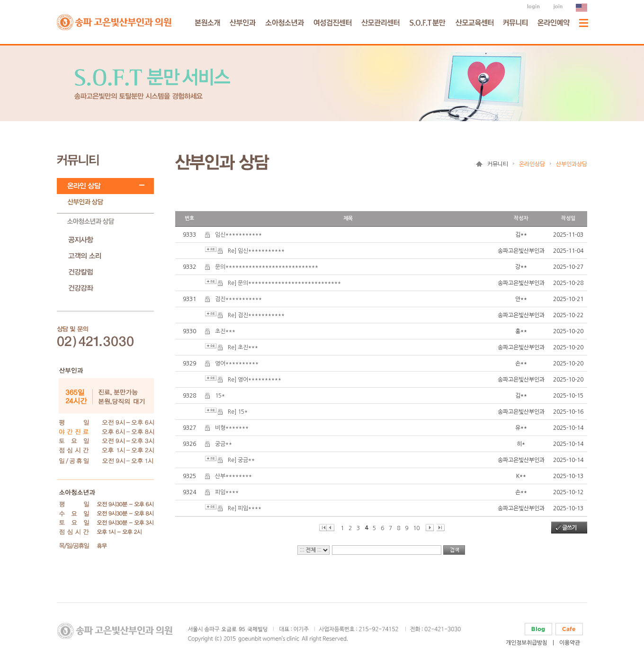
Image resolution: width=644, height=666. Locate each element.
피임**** (227, 492)
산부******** (233, 476)
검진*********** (238, 299)
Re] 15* (238, 412)
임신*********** (238, 235)
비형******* (232, 428)
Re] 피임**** (245, 508)
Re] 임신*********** (256, 251)
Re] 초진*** (243, 347)
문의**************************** (267, 267)
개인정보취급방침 (527, 643)
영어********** (237, 364)
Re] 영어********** (255, 380)
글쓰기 (569, 528)
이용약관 (570, 643)
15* (220, 396)
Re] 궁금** (241, 460)
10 (416, 528)
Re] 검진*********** (256, 315)
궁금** (224, 444)
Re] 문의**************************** (284, 283)
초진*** (225, 331)
